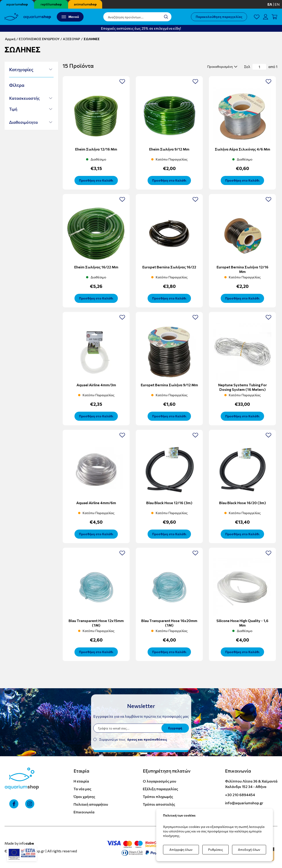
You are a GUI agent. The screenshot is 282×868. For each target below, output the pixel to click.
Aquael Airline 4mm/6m (96, 503)
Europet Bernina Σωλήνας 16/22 (169, 267)
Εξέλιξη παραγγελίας (160, 789)
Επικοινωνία (84, 812)
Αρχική (10, 39)
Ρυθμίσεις (216, 850)
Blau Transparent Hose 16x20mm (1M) (169, 623)
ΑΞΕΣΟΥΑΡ (72, 39)
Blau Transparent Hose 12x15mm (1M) (96, 623)
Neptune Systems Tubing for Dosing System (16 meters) (242, 387)
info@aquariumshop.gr (244, 803)
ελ (270, 4)
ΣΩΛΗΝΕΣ (92, 39)
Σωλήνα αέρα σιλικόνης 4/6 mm (242, 149)
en (277, 4)
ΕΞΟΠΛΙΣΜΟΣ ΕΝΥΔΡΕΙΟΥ (39, 39)
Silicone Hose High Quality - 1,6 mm (242, 623)
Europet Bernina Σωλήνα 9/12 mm (169, 385)
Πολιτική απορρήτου (91, 804)
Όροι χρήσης (84, 796)
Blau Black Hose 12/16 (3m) (169, 503)
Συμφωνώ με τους (133, 739)
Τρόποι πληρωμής (158, 796)
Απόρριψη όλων (181, 850)
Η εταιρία (81, 781)
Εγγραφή (175, 728)
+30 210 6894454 (240, 795)
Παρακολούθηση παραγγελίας (219, 17)
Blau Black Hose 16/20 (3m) (242, 503)
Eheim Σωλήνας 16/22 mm (96, 267)
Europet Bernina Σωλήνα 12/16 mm (242, 269)
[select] (222, 67)
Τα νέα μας (82, 789)
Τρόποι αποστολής (159, 804)
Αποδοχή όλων (249, 850)
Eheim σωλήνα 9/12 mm (169, 149)
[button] (31, 69)
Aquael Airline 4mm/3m (96, 385)
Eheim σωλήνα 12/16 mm (96, 149)
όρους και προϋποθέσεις (147, 739)
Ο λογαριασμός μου (160, 781)
